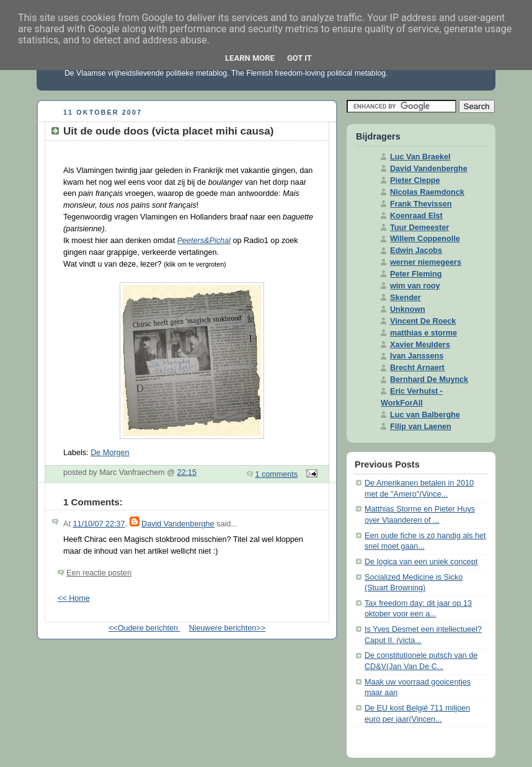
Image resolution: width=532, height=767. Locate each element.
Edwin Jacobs (416, 250)
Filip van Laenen (421, 427)
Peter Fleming (416, 274)
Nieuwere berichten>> (227, 628)
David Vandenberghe (178, 524)
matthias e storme (423, 333)
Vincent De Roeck (423, 321)
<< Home (74, 598)
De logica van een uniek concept (421, 562)
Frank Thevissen (421, 204)
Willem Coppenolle (425, 239)
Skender (406, 298)
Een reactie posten (99, 573)
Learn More (250, 58)
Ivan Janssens (417, 356)
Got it (299, 58)
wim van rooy (415, 286)
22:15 (187, 472)
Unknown (408, 309)
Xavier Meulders (420, 345)
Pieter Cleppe (415, 180)
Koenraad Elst (416, 216)
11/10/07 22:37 (99, 524)
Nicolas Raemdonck (427, 192)
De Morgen (110, 453)
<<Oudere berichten (144, 628)
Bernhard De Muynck (429, 379)
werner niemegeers (426, 262)
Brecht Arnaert (417, 368)
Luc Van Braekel (420, 157)
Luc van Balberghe (425, 415)
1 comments (277, 474)
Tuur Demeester (419, 228)
